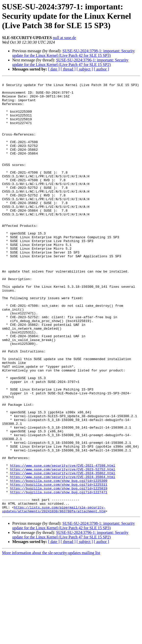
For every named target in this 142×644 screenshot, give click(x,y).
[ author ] (102, 69)
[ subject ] (85, 69)
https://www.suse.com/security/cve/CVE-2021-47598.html (62, 543)
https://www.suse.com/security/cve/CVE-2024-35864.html (62, 557)
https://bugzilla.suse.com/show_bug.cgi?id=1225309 (59, 561)
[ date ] (54, 69)
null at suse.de (65, 38)
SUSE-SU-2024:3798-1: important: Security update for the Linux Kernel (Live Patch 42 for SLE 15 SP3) (74, 53)
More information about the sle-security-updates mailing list (51, 640)
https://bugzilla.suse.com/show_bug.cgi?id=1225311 (59, 566)
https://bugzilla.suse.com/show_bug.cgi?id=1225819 (59, 570)
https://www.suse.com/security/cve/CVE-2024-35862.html (62, 552)
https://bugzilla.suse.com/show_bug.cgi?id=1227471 (59, 575)
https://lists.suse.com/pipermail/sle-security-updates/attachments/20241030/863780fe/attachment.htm (54, 596)
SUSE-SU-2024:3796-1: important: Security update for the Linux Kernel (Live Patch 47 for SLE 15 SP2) (70, 62)
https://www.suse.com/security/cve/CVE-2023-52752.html (62, 548)
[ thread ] (68, 69)
